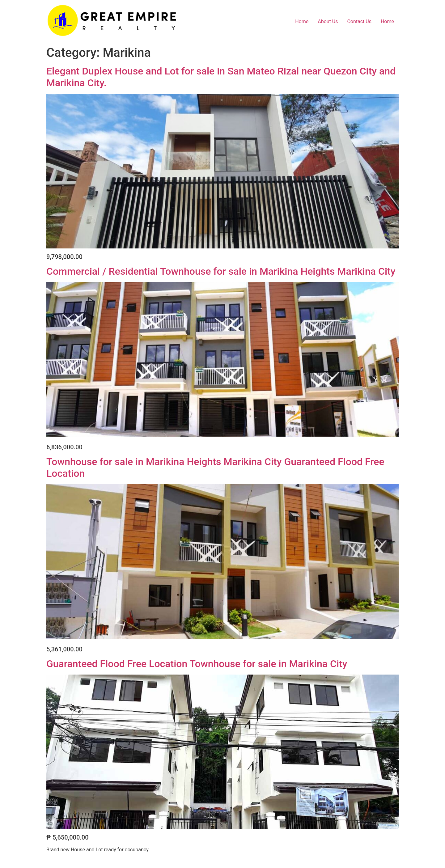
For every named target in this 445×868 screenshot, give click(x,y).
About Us (328, 21)
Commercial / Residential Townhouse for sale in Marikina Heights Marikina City (221, 271)
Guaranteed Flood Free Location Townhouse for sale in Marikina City (197, 664)
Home (302, 21)
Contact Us (359, 21)
